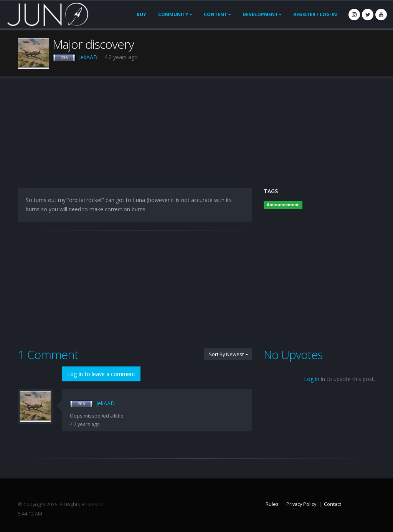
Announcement (283, 205)
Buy (141, 14)
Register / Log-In (315, 14)
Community (173, 14)
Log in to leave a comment (101, 374)
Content (215, 14)
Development (260, 14)
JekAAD (88, 57)
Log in (312, 379)
